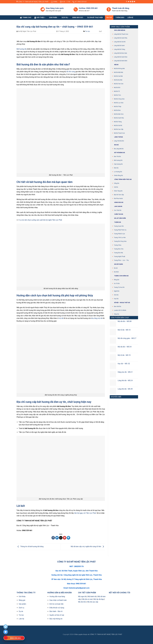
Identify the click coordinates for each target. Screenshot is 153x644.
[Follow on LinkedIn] (132, 2)
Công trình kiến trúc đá (121, 179)
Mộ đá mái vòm (119, 114)
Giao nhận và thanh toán (58, 600)
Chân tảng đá (118, 191)
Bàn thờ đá (117, 156)
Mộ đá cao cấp (119, 129)
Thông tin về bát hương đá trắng (30, 547)
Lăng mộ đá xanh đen (121, 57)
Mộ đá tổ (117, 91)
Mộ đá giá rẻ (118, 125)
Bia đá (115, 145)
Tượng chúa (118, 245)
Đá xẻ (116, 268)
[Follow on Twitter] (128, 2)
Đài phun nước (118, 198)
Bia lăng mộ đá (119, 149)
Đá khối (116, 272)
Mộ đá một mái (118, 72)
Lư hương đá (118, 172)
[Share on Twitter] (57, 538)
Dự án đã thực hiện (95, 18)
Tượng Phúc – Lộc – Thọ (121, 260)
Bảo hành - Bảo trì (56, 611)
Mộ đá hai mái (118, 76)
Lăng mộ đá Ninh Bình (121, 61)
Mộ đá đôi (117, 87)
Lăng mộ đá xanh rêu (121, 38)
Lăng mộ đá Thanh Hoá (121, 34)
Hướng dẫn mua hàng (57, 596)
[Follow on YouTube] (134, 2)
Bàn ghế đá (117, 306)
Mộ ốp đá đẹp (99, 599)
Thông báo (120, 18)
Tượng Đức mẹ (118, 253)
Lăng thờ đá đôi (119, 141)
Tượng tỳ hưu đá (119, 287)
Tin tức (109, 18)
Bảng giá (22, 600)
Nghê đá (117, 291)
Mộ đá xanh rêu (119, 118)
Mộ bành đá (92, 596)
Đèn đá (116, 168)
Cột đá (116, 187)
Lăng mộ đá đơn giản (120, 53)
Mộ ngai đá (82, 596)
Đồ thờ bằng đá (118, 153)
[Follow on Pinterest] (130, 2)
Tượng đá (116, 222)
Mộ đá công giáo (119, 99)
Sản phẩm (54, 18)
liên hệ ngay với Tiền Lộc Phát (85, 513)
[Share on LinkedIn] (68, 538)
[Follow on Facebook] (126, 2)
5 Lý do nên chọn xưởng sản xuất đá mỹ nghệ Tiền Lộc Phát (40, 220)
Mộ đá (115, 65)
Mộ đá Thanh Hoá (119, 133)
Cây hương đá (118, 164)
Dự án (21, 611)
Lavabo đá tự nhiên (120, 310)
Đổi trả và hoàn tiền (56, 604)
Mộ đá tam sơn (119, 84)
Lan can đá (116, 206)
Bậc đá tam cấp (119, 195)
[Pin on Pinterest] (65, 538)
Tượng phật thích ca (120, 230)
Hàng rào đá (117, 202)
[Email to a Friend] (61, 538)
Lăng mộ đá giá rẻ (120, 42)
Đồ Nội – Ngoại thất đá (120, 303)
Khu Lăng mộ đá (118, 30)
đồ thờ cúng (71, 72)
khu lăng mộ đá (97, 318)
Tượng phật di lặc (119, 234)
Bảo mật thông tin (56, 619)
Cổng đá (117, 183)
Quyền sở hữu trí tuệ (57, 615)
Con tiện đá (118, 210)
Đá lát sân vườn (118, 218)
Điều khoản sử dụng (57, 608)
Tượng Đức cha (119, 249)
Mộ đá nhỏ (82, 602)
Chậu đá (116, 314)
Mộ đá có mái (87, 599)
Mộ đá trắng (118, 122)
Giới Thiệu (40, 18)
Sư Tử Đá (117, 283)
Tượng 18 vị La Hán (120, 237)
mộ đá (61, 318)
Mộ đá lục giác (119, 103)
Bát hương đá (21, 49)
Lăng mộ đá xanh (119, 46)
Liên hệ (21, 619)
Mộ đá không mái (119, 69)
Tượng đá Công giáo (120, 241)
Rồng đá (117, 280)
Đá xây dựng (117, 264)
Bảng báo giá (78, 18)
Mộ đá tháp (118, 106)
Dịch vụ (65, 18)
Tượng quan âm (119, 226)
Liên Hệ (130, 18)
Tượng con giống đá (120, 276)
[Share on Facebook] (53, 538)
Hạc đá (116, 299)
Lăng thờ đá (117, 137)
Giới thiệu (22, 596)
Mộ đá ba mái (118, 80)
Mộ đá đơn (117, 110)
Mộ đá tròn (117, 95)
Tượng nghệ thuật (120, 256)
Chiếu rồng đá (118, 175)
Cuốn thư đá (117, 214)
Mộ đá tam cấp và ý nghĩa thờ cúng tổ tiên (88, 547)
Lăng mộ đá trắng (119, 49)
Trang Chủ (26, 18)
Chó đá (116, 295)
